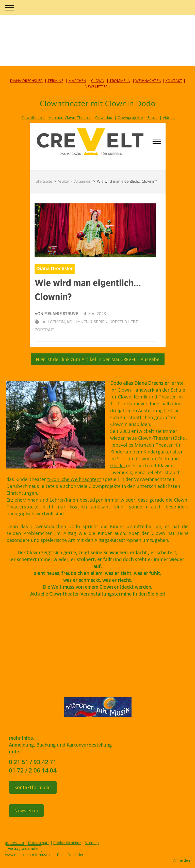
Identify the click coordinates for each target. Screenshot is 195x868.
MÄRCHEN (77, 81)
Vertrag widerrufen (24, 849)
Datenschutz (39, 843)
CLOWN (98, 81)
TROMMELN (120, 81)
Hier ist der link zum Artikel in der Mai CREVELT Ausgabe (98, 359)
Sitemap (92, 843)
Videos (169, 117)
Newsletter (26, 810)
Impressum (14, 843)
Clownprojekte (130, 117)
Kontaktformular (33, 787)
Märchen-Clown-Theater (70, 117)
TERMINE (55, 81)
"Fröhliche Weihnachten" (74, 479)
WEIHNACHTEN (148, 81)
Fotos (153, 117)
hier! (160, 594)
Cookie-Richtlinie (67, 843)
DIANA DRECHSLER (27, 81)
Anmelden (182, 860)
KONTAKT (174, 81)
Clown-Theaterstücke (161, 438)
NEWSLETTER (96, 86)
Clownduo (104, 117)
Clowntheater (33, 117)
